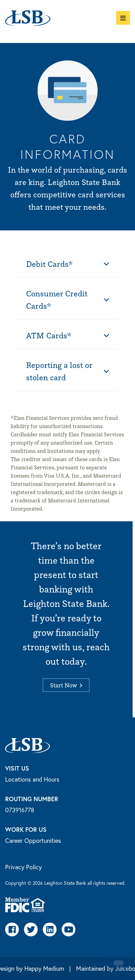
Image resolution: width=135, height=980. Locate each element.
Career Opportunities (33, 840)
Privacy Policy (23, 867)
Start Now (66, 685)
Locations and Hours (32, 779)
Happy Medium (44, 968)
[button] (123, 18)
